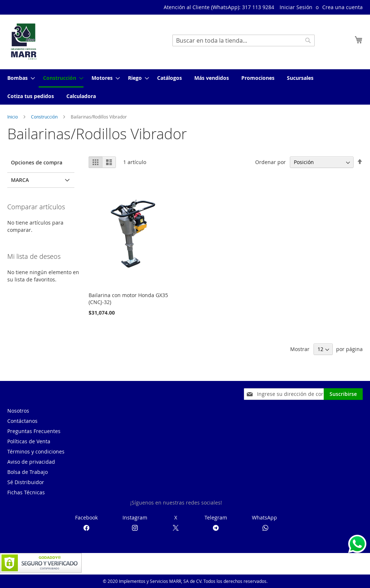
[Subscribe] (343, 394)
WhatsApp (264, 517)
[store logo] (24, 42)
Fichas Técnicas (26, 492)
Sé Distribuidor (26, 482)
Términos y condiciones (36, 451)
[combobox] (244, 40)
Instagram (135, 517)
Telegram (216, 517)
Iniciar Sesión (296, 7)
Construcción (45, 117)
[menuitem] (19, 78)
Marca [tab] (20, 180)
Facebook (86, 517)
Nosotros (18, 411)
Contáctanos (22, 421)
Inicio (13, 117)
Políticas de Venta (29, 441)
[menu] (185, 87)
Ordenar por (270, 162)
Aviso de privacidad (31, 462)
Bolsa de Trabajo (28, 472)
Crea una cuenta (342, 7)
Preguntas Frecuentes (34, 431)
